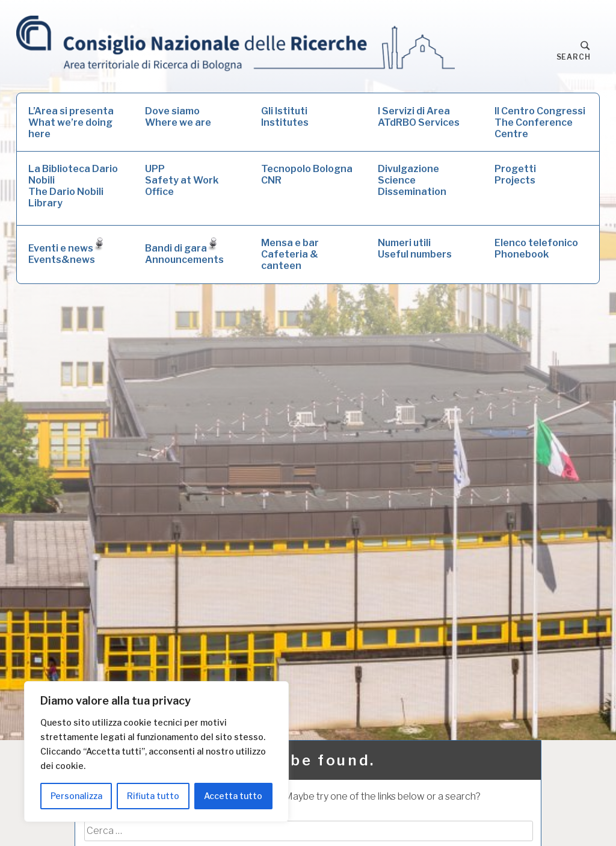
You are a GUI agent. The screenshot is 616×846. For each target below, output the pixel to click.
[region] (156, 752)
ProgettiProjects (515, 174)
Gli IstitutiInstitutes (285, 117)
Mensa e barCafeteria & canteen (290, 254)
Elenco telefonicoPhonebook (536, 249)
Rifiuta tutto (153, 796)
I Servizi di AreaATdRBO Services (419, 117)
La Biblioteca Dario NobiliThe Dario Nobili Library (73, 186)
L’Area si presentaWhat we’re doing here (71, 122)
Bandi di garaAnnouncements (184, 251)
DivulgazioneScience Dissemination (412, 180)
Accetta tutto (233, 796)
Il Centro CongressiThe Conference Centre (540, 122)
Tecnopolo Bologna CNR (307, 174)
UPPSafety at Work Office (182, 180)
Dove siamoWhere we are (178, 117)
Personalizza (76, 796)
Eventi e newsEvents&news (66, 251)
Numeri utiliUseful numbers (415, 249)
